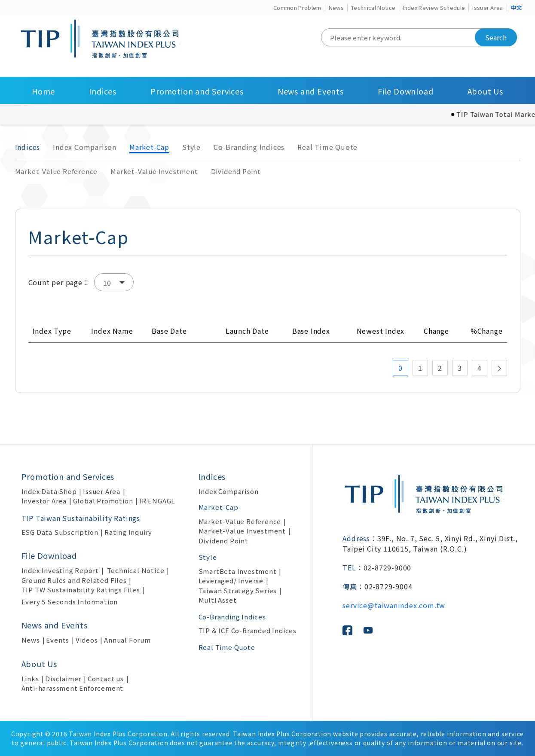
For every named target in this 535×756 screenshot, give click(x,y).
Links (30, 678)
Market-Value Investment (154, 171)
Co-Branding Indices (249, 147)
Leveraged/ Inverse (231, 581)
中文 (516, 8)
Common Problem (297, 8)
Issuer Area (488, 8)
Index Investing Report (60, 570)
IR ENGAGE (157, 501)
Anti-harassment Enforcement (73, 688)
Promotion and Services (197, 91)
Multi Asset (218, 600)
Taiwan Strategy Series (238, 590)
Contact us (106, 678)
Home (43, 91)
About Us (485, 91)
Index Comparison (85, 147)
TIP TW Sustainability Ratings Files (81, 590)
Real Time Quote (327, 147)
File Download (405, 91)
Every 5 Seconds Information (70, 602)
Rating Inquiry (128, 532)
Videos (87, 640)
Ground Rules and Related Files (74, 580)
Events (58, 640)
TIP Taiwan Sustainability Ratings (81, 518)
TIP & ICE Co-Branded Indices (248, 630)
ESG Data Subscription (60, 532)
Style (191, 147)
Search (496, 37)
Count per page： (59, 282)
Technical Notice (373, 8)
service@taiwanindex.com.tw (394, 605)
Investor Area (44, 501)
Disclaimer (63, 678)
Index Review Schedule (434, 8)
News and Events (311, 91)
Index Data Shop (49, 491)
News (336, 8)
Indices (103, 91)
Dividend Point (236, 171)
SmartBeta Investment (238, 571)
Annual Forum (127, 640)
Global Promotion (103, 501)
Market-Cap (149, 147)
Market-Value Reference (57, 171)
